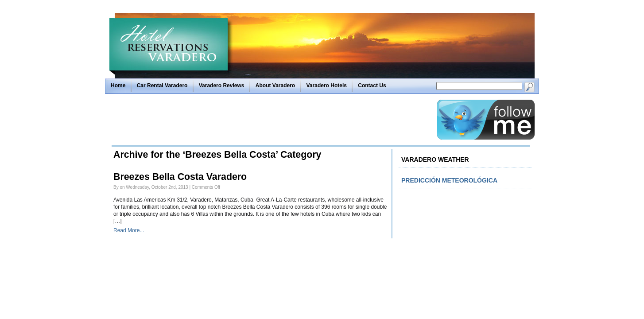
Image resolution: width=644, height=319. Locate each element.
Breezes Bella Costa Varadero (180, 177)
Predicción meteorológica (449, 180)
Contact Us (372, 86)
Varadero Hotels (327, 86)
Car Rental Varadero (162, 86)
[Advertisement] (272, 120)
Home (118, 86)
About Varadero (275, 86)
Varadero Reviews (222, 86)
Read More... (129, 230)
